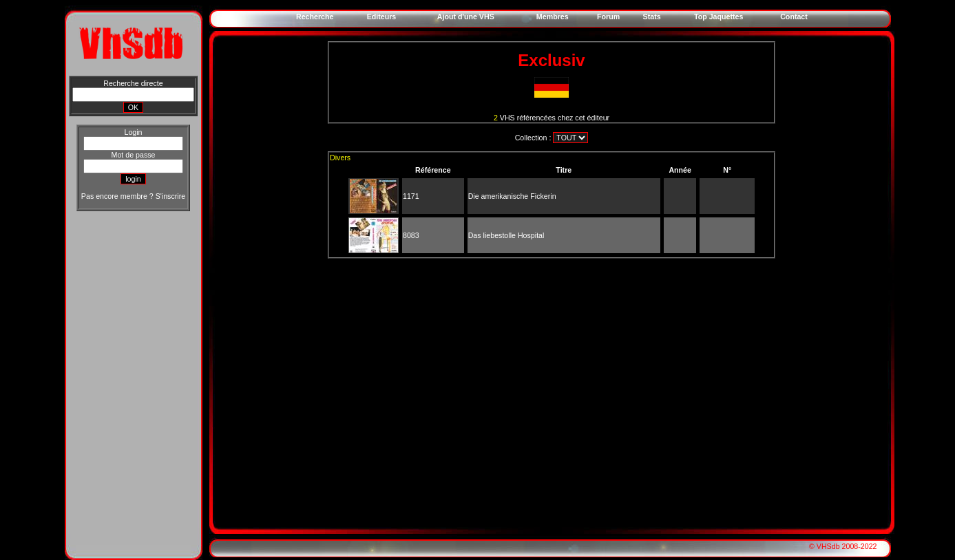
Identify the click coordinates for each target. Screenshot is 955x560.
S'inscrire (170, 196)
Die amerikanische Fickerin (512, 196)
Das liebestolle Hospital (506, 235)
